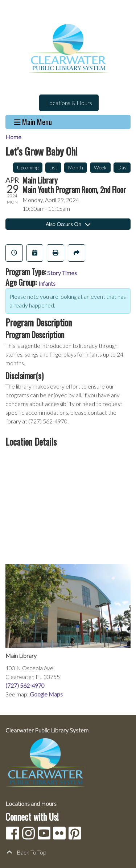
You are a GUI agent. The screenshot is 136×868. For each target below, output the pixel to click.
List (53, 167)
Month (76, 167)
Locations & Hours (69, 103)
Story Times (62, 273)
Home (13, 137)
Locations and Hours (31, 803)
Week (100, 167)
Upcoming (28, 167)
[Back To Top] (68, 852)
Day (122, 167)
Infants (47, 283)
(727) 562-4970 (25, 685)
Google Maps (46, 694)
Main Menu (33, 122)
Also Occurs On (68, 224)
